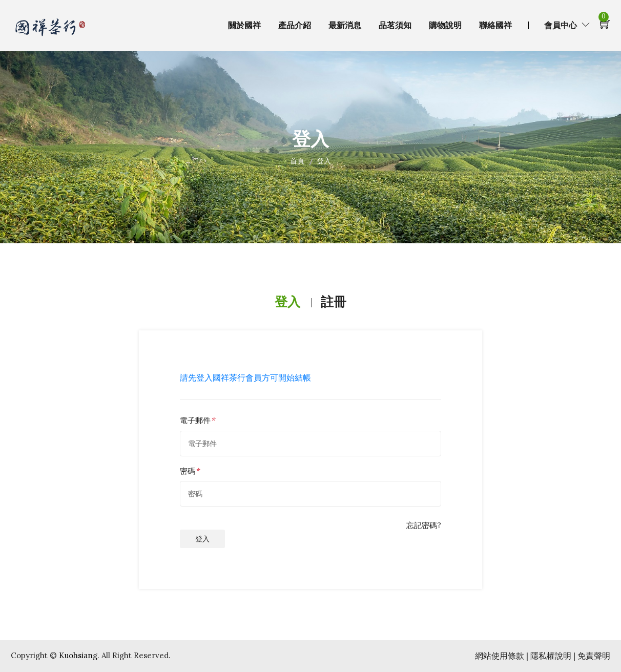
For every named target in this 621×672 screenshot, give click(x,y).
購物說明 (445, 25)
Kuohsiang (78, 655)
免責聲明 (594, 656)
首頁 (297, 161)
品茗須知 (395, 25)
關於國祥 (244, 25)
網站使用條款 (501, 656)
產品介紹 (295, 25)
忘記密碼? (424, 525)
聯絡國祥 (495, 25)
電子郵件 (195, 420)
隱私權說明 (552, 656)
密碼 (188, 471)
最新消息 (345, 25)
